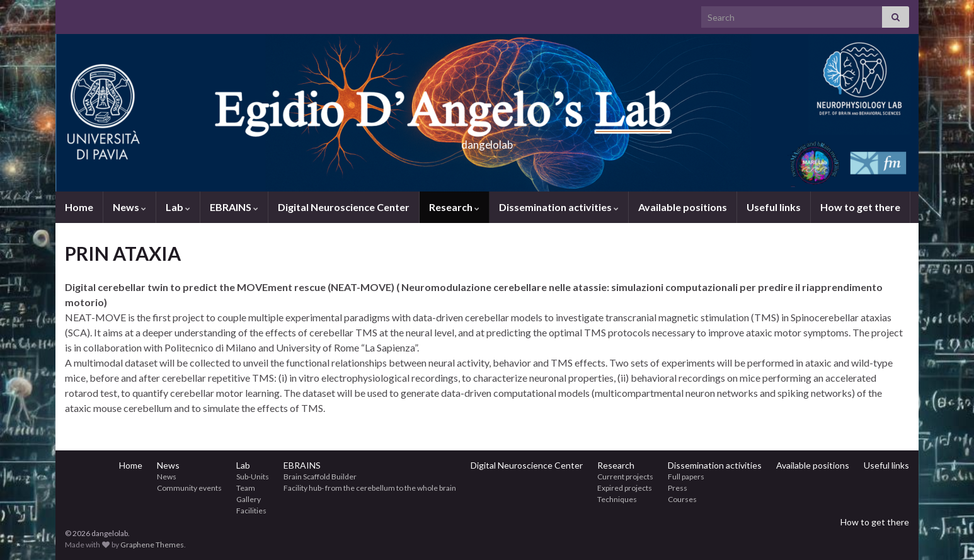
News (129, 207)
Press (678, 488)
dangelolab (487, 141)
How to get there (860, 207)
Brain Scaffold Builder (320, 477)
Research (454, 207)
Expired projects (625, 488)
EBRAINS (234, 207)
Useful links (774, 207)
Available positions (683, 207)
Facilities (251, 511)
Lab (178, 207)
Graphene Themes (152, 545)
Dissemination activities (559, 207)
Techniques (617, 499)
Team (246, 488)
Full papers (686, 477)
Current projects (625, 477)
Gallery (249, 499)
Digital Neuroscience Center (344, 207)
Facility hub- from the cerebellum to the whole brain (370, 488)
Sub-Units (253, 477)
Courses (682, 499)
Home (79, 207)
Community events (189, 488)
